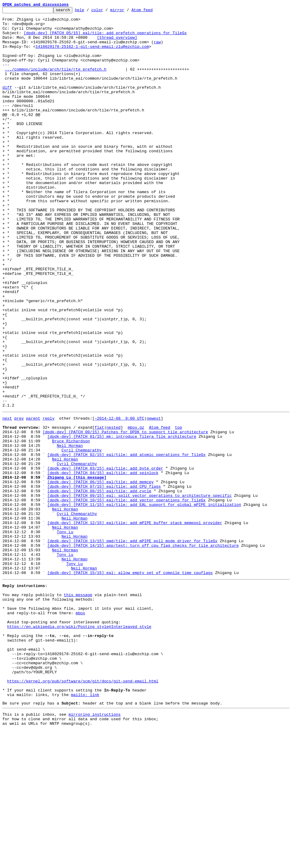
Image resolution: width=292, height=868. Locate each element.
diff (7, 104)
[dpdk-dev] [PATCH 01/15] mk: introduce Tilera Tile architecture (122, 521)
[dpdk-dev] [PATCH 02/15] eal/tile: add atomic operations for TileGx (126, 543)
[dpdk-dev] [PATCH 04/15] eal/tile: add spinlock (103, 564)
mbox (80, 731)
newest (154, 499)
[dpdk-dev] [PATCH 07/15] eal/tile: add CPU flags (104, 581)
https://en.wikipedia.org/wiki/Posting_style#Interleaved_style (79, 747)
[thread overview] (117, 44)
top (178, 510)
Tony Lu (65, 635)
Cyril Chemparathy (82, 537)
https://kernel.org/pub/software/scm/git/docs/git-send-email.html (83, 813)
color (106, 12)
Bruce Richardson (71, 526)
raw (157, 49)
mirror (127, 12)
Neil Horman (70, 532)
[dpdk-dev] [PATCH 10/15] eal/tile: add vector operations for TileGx (126, 597)
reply (49, 499)
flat (99, 510)
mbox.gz (136, 510)
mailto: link (85, 829)
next (7, 499)
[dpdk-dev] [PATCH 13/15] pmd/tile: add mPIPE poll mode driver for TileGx (132, 646)
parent (33, 499)
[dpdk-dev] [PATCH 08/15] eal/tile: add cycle (99, 586)
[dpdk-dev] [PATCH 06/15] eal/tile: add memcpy (100, 575)
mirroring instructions (95, 850)
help (89, 12)
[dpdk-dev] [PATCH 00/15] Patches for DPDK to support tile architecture (125, 515)
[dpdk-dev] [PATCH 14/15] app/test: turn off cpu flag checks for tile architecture (143, 652)
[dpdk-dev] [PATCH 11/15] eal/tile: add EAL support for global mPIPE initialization (144, 602)
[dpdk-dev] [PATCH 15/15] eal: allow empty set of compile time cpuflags (130, 684)
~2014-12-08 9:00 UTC (119, 499)
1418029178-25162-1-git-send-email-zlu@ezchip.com (92, 54)
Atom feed (151, 12)
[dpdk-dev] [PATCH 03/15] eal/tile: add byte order (105, 559)
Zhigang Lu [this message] (77, 570)
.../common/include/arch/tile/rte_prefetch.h (56, 82)
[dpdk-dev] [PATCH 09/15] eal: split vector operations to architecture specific (139, 592)
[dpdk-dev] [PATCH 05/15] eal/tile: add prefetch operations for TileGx (105, 38)
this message (78, 709)
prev (19, 499)
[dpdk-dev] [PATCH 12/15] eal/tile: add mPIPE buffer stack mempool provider (135, 624)
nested (113, 510)
